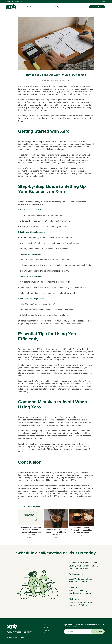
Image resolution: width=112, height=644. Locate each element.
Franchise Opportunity (58, 7)
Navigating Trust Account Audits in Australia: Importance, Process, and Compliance (30, 531)
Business (64, 80)
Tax (69, 80)
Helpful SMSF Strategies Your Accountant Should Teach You (56, 532)
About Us (30, 7)
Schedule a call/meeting (39, 553)
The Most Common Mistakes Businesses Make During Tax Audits (81, 530)
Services (38, 7)
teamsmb (47, 80)
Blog (68, 7)
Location (46, 7)
